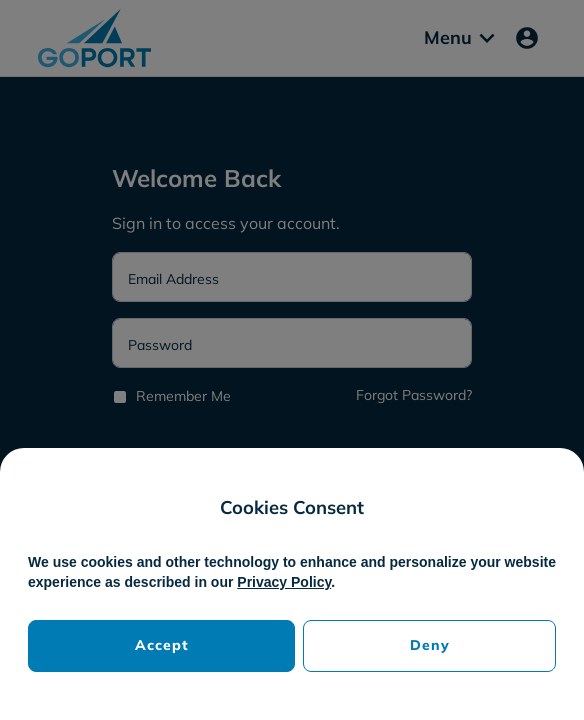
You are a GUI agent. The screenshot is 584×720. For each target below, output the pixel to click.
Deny (430, 645)
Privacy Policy (284, 582)
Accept (162, 645)
